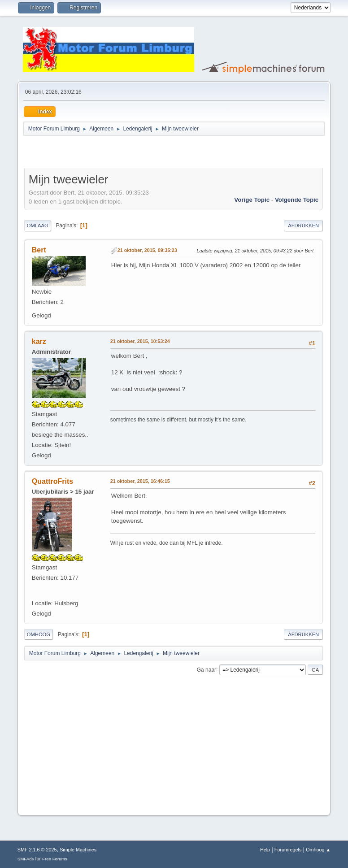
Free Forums (55, 859)
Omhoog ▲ (318, 850)
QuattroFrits (52, 481)
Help (265, 850)
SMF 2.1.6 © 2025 (37, 850)
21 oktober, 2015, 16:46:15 (140, 481)
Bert (39, 250)
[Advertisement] (129, 153)
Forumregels (288, 850)
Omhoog (39, 634)
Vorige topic (252, 200)
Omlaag (38, 226)
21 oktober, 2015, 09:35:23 (147, 250)
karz (39, 341)
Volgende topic (297, 200)
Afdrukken (303, 226)
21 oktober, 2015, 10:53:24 (140, 341)
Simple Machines (78, 850)
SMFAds (26, 859)
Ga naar (207, 669)
